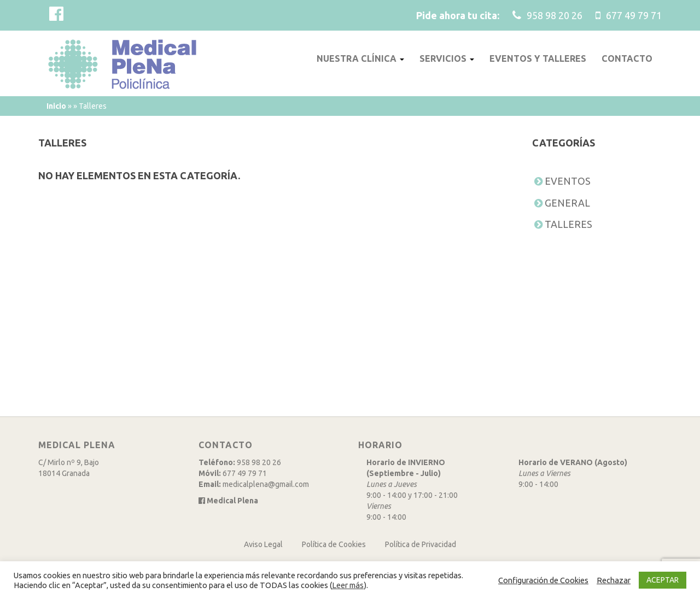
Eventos (568, 181)
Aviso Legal (263, 544)
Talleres (568, 224)
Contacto (628, 58)
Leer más (348, 585)
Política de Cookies (334, 544)
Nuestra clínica (361, 58)
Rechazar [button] (614, 580)
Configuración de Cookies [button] (543, 580)
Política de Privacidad (421, 544)
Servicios (447, 58)
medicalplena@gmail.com (266, 484)
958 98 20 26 (259, 462)
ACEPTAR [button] (663, 580)
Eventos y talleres (539, 58)
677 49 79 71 (245, 473)
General (567, 203)
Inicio (56, 106)
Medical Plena (228, 501)
